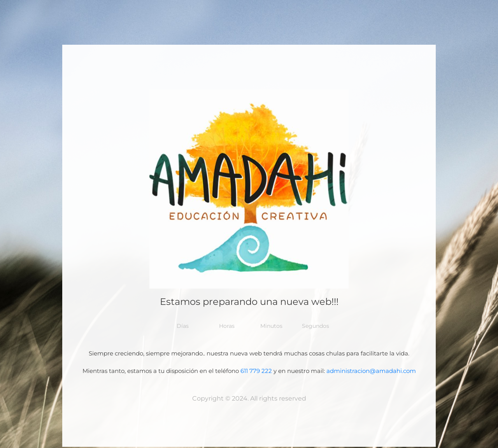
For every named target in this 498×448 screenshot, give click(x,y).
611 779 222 (256, 371)
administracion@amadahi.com (371, 371)
